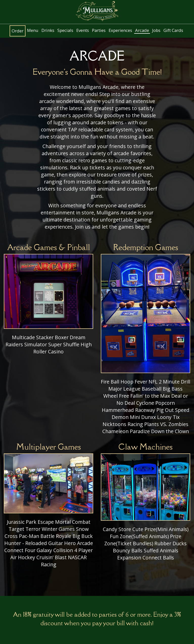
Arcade (142, 30)
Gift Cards (173, 30)
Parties (99, 30)
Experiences (120, 30)
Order (18, 31)
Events (83, 30)
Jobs (156, 30)
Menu (33, 30)
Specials (65, 30)
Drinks (48, 30)
